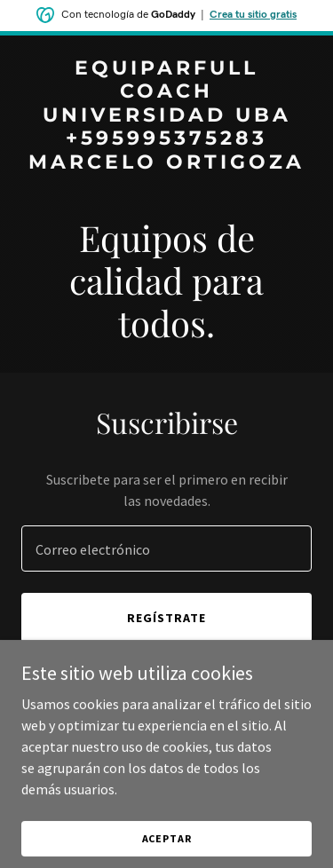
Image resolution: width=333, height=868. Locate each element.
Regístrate (166, 618)
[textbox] (166, 548)
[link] (166, 163)
